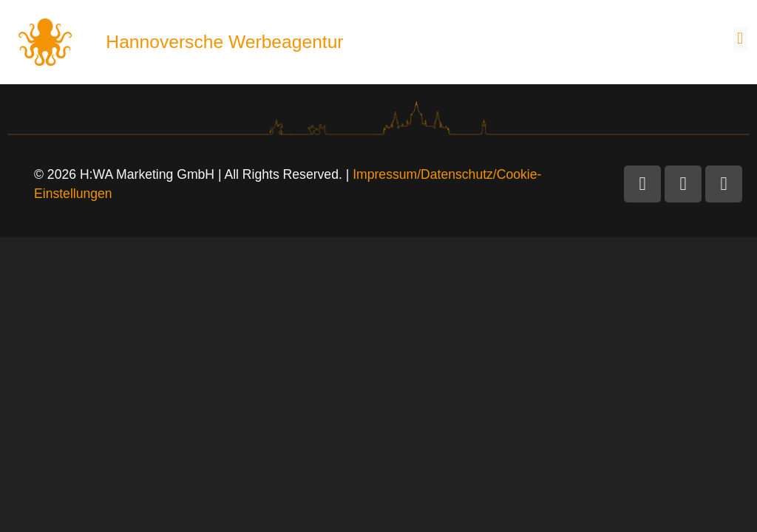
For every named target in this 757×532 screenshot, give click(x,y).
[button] (740, 39)
